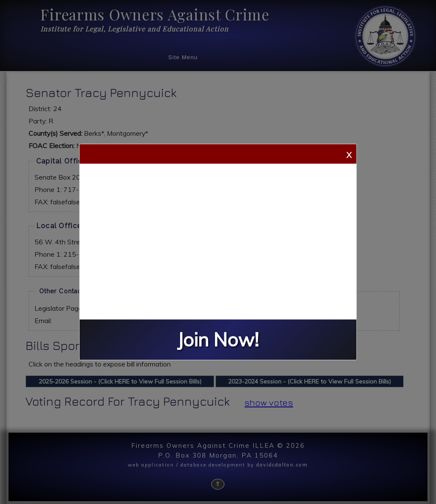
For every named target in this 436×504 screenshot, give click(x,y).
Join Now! (218, 340)
